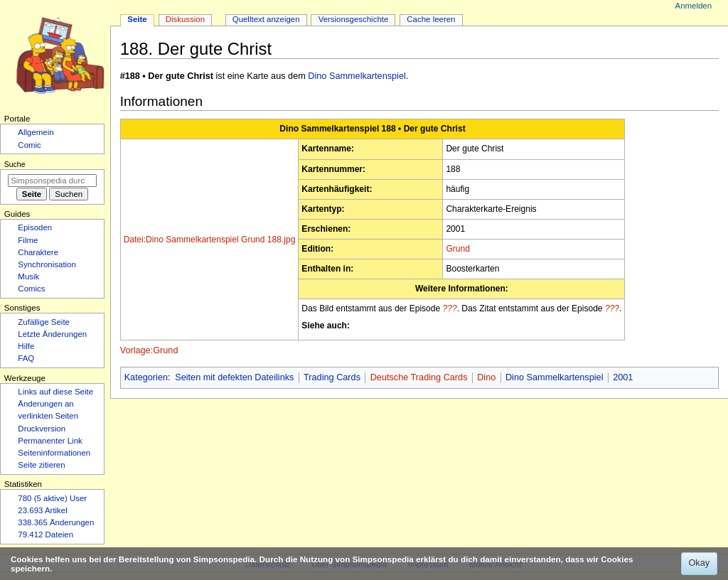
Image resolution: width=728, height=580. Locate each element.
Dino (486, 377)
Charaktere (38, 252)
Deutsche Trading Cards (419, 377)
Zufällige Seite (44, 322)
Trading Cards (332, 377)
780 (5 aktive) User (52, 498)
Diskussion (185, 19)
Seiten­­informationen (54, 453)
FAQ (26, 358)
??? (450, 308)
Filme (28, 240)
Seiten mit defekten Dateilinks (234, 377)
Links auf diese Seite (55, 392)
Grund (457, 249)
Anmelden (694, 6)
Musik (28, 276)
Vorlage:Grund (149, 350)
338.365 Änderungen (56, 522)
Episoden (35, 227)
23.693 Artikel (42, 510)
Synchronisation (47, 264)
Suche (15, 164)
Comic (29, 145)
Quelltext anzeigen (266, 19)
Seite (137, 19)
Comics (31, 289)
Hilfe (26, 346)
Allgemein (36, 132)
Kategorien (146, 377)
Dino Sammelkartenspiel (357, 76)
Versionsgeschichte (354, 19)
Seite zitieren (41, 465)
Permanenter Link (50, 441)
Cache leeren (431, 19)
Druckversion (42, 429)
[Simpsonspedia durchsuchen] (52, 181)
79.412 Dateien (45, 535)
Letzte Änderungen (52, 334)
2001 (623, 377)
